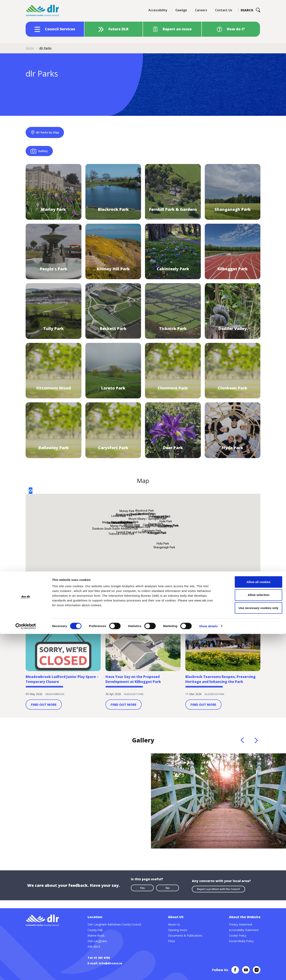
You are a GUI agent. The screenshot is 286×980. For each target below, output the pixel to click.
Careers (201, 10)
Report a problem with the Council (218, 898)
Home (30, 48)
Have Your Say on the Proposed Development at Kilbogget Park (138, 688)
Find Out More (44, 715)
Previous (242, 751)
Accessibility (158, 10)
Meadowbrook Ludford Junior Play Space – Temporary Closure (63, 688)
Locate (31, 495)
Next (256, 751)
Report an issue (177, 29)
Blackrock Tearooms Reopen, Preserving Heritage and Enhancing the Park (221, 688)
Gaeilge (181, 10)
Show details (208, 972)
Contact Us (224, 10)
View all (256, 609)
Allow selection (253, 941)
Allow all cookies (253, 928)
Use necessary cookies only (253, 954)
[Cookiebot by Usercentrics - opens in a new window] (26, 972)
